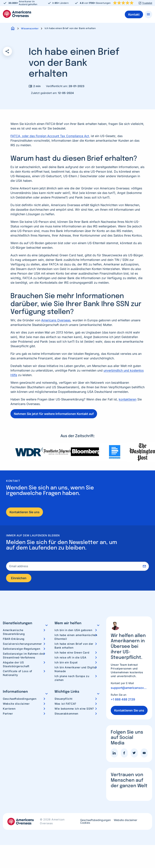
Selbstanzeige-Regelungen (21, 649)
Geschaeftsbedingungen (20, 699)
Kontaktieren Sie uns (25, 512)
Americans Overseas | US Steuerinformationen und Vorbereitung (17, 14)
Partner (8, 714)
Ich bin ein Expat (66, 663)
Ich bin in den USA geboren (73, 631)
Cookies (85, 824)
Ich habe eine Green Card (72, 653)
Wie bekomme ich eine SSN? (74, 709)
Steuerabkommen (66, 714)
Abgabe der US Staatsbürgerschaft (16, 665)
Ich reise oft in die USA (70, 658)
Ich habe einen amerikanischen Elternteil (76, 638)
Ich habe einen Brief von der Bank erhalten (74, 646)
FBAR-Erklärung (14, 640)
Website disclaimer (16, 704)
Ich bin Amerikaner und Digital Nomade (76, 670)
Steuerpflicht (63, 699)
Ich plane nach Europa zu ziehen (72, 679)
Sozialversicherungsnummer (22, 644)
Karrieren (9, 709)
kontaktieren (128, 399)
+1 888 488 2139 (123, 700)
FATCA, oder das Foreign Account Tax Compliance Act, (50, 136)
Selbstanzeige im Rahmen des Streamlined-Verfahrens (24, 656)
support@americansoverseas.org (129, 689)
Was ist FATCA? (65, 704)
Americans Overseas (56, 320)
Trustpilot (147, 3)
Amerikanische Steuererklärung (14, 633)
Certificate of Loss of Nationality (17, 674)
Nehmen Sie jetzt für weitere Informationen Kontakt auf (54, 414)
